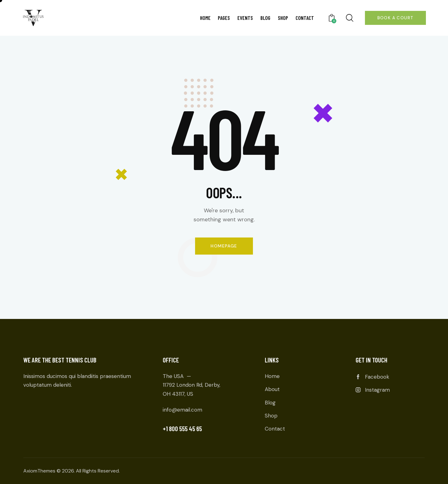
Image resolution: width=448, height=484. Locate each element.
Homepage (224, 246)
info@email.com (182, 410)
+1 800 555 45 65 (182, 429)
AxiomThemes (39, 471)
